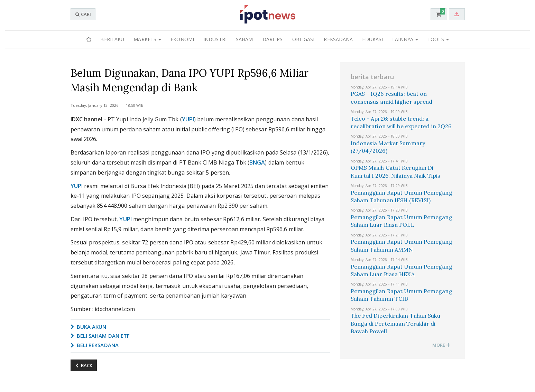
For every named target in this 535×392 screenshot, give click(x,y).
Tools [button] (438, 39)
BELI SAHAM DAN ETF (100, 336)
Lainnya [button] (405, 39)
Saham (245, 39)
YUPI (188, 119)
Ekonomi (182, 39)
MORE (442, 345)
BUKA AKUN (89, 327)
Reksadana (338, 39)
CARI (83, 14)
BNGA (257, 162)
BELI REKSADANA (95, 345)
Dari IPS (273, 39)
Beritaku (112, 39)
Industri (215, 39)
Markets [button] (147, 39)
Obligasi (303, 39)
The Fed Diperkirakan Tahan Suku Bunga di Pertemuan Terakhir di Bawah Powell (395, 323)
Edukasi (372, 39)
